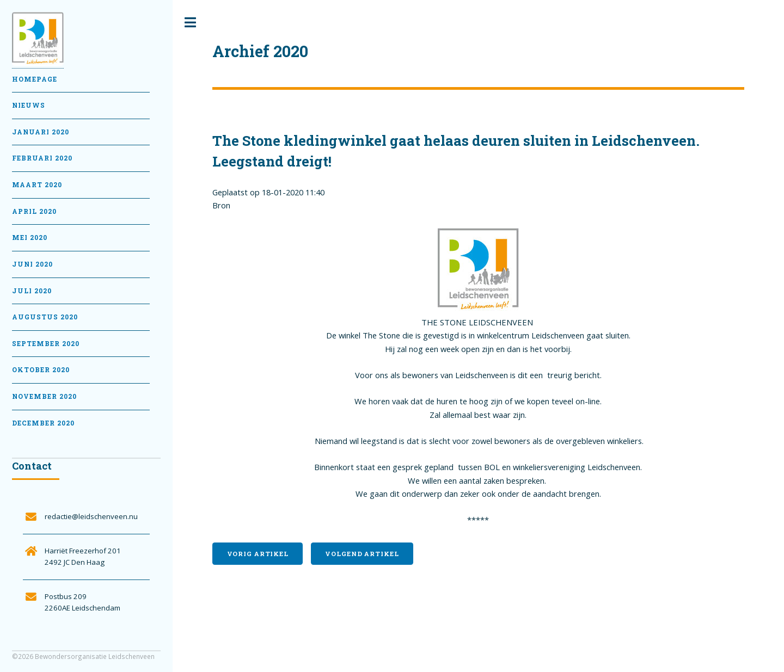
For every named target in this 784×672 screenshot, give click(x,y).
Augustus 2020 (45, 317)
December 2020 (43, 423)
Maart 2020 (37, 185)
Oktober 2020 (41, 370)
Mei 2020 (30, 238)
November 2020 (44, 396)
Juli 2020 (32, 291)
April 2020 (34, 211)
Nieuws (29, 105)
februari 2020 (42, 158)
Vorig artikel (258, 554)
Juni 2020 (32, 264)
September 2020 (46, 344)
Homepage (35, 79)
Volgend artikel (362, 554)
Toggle (191, 23)
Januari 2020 (41, 132)
